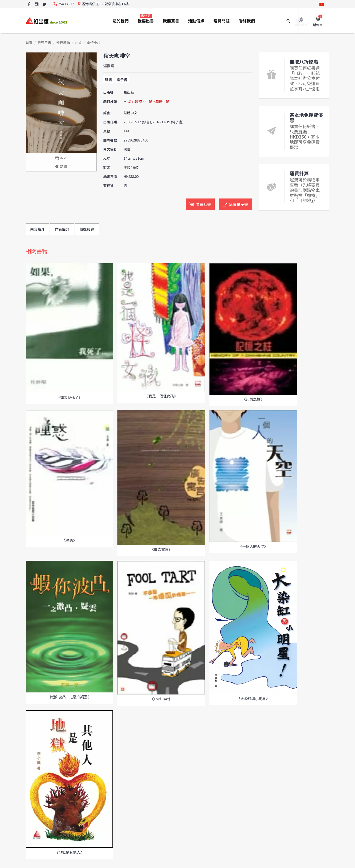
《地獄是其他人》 (69, 852)
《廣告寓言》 (161, 549)
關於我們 (121, 21)
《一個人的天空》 (253, 546)
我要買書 (171, 21)
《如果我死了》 (69, 397)
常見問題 (221, 21)
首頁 (29, 43)
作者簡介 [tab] (62, 229)
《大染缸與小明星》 (253, 699)
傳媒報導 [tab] (87, 229)
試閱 (61, 167)
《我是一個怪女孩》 (161, 396)
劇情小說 (94, 43)
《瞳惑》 (69, 540)
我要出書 (146, 19)
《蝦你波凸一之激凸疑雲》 (69, 697)
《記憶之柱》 (253, 399)
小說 (78, 43)
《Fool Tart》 (161, 699)
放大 (61, 158)
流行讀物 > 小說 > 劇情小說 (149, 101)
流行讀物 (63, 43)
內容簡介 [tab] (37, 229)
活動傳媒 (196, 21)
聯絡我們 (247, 21)
